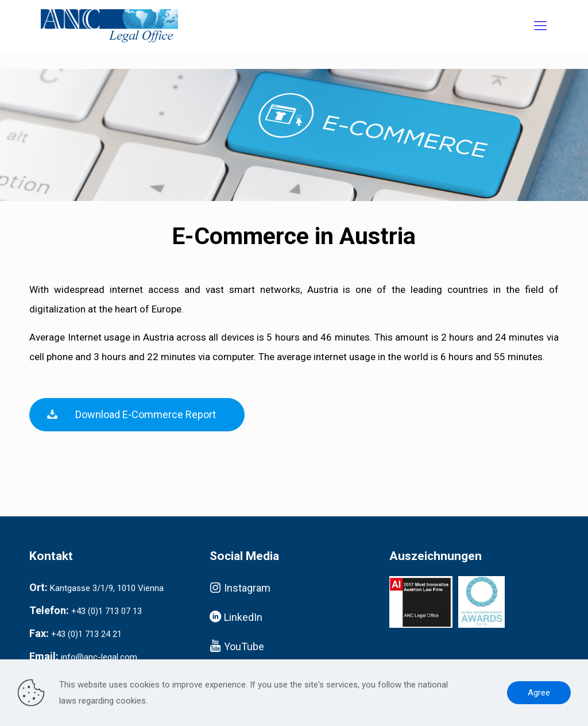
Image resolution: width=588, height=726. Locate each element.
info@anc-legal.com (99, 657)
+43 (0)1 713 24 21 (86, 634)
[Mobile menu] (540, 26)
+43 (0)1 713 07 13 (107, 611)
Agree (539, 693)
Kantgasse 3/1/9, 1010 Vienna (107, 588)
